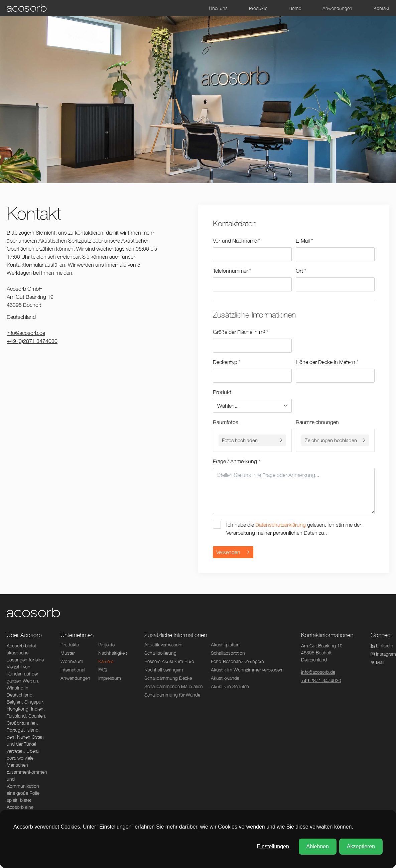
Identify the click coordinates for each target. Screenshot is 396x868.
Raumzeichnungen (317, 422)
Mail (377, 662)
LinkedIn (381, 646)
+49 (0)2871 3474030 (32, 341)
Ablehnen (317, 846)
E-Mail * (304, 241)
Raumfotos (226, 422)
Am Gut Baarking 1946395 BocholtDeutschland (322, 653)
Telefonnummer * (232, 271)
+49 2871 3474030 (321, 680)
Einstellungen (273, 846)
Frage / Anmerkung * (237, 461)
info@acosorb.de (26, 333)
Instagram (381, 654)
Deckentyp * (227, 362)
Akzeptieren (361, 846)
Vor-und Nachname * (237, 241)
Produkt (222, 392)
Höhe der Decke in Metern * (327, 362)
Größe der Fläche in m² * (241, 332)
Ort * (301, 271)
